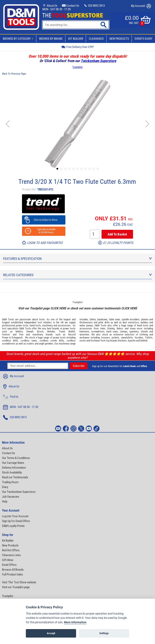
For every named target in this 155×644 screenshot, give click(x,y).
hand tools (35, 325)
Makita (19, 331)
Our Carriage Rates (13, 463)
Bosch (40, 331)
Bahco (120, 328)
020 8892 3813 (94, 6)
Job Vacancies (11, 497)
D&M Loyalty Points (13, 526)
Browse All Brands (13, 570)
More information (75, 622)
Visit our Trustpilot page (16, 587)
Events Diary (143, 39)
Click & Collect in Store (44, 220)
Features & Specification (77, 259)
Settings (104, 633)
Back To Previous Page (14, 74)
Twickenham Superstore (98, 61)
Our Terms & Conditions (16, 458)
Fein (21, 334)
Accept (51, 633)
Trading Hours (10, 482)
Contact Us (71, 6)
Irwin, (103, 328)
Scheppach (17, 338)
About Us (50, 6)
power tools (22, 325)
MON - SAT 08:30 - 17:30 (57, 9)
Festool (6, 334)
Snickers (122, 341)
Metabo (51, 331)
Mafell (72, 331)
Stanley (111, 328)
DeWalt (144, 341)
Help (5, 501)
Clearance (96, 39)
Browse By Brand (51, 39)
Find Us (11, 397)
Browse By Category (19, 39)
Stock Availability (12, 472)
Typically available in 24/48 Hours (44, 231)
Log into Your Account (15, 516)
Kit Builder (76, 39)
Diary (5, 487)
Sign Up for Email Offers (16, 521)
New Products (119, 39)
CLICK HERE (58, 308)
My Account (141, 6)
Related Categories (77, 275)
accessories (64, 325)
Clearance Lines (11, 555)
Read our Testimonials (15, 477)
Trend (62, 331)
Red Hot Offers (11, 550)
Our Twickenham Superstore (19, 492)
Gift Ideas (8, 560)
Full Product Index (13, 574)
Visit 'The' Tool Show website (19, 582)
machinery (47, 325)
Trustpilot (77, 67)
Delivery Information (14, 468)
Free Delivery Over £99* (77, 47)
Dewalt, (30, 331)
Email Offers (9, 565)
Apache (132, 341)
